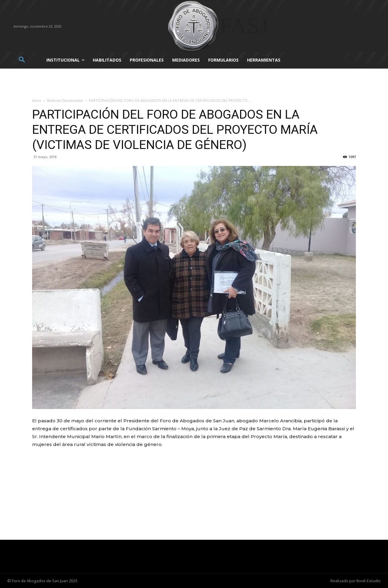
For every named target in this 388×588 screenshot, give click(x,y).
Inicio (37, 101)
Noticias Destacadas (65, 101)
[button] (22, 60)
